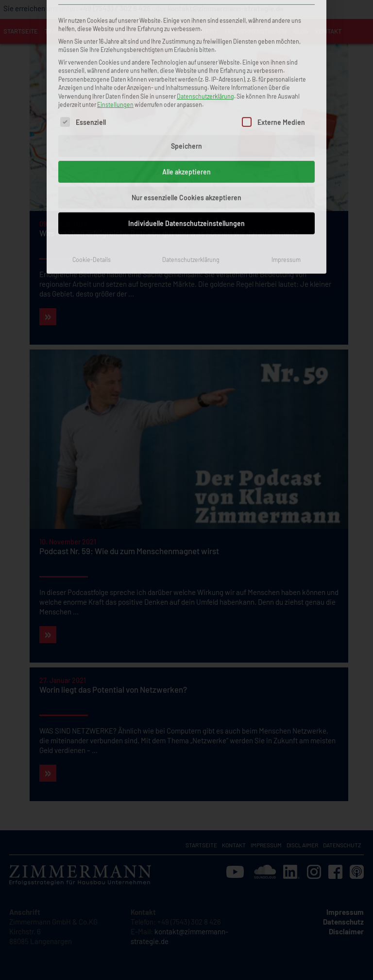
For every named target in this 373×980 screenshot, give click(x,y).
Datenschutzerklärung (205, 22)
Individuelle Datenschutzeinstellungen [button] (186, 149)
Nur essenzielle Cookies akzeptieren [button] (186, 124)
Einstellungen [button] (115, 31)
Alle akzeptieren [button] (186, 98)
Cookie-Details (92, 186)
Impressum (286, 186)
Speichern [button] (186, 72)
